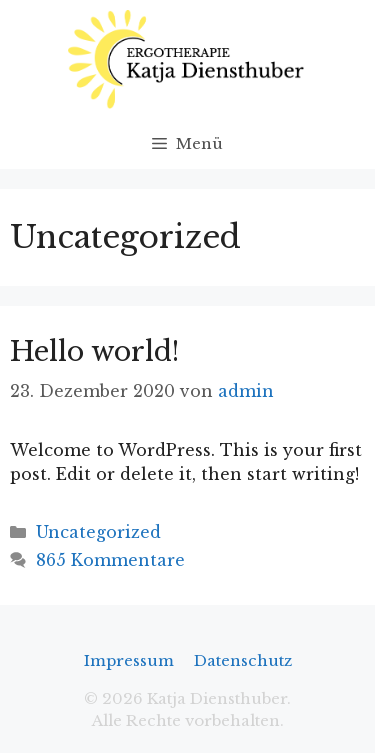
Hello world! (94, 351)
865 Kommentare (110, 560)
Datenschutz (243, 660)
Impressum (129, 660)
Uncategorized (98, 532)
